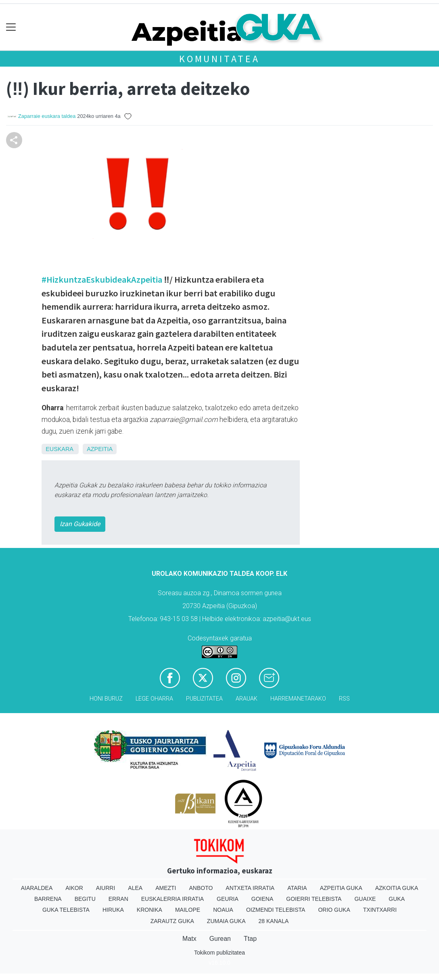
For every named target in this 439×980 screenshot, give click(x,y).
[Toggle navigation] (11, 27)
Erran (118, 899)
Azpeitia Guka (341, 888)
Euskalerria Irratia (172, 899)
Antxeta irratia (250, 888)
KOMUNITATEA (219, 59)
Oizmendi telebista (276, 910)
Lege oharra (154, 699)
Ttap (250, 939)
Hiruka (113, 910)
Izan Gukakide (80, 524)
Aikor (74, 888)
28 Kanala (274, 921)
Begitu (85, 899)
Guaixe (365, 899)
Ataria (297, 888)
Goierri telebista (314, 899)
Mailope (188, 910)
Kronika (149, 910)
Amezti (166, 888)
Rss (344, 699)
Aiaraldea (37, 888)
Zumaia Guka (226, 921)
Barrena (48, 899)
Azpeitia (100, 449)
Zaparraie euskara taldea (47, 116)
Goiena (262, 899)
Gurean (220, 939)
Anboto (201, 888)
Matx (189, 939)
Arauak (247, 699)
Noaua (223, 910)
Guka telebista (66, 910)
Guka (397, 899)
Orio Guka (334, 910)
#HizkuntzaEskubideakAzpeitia (102, 279)
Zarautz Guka (172, 921)
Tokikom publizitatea (219, 953)
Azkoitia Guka (397, 888)
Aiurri (106, 888)
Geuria (228, 899)
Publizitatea (204, 699)
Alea (135, 888)
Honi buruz (106, 699)
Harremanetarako (298, 699)
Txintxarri (380, 910)
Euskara (59, 449)
